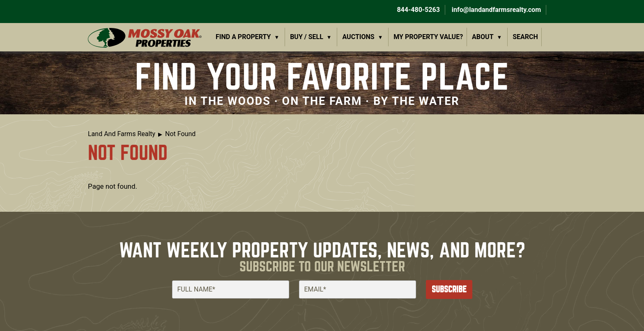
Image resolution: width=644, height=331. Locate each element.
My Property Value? (428, 37)
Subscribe (449, 289)
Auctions (359, 37)
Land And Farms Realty (122, 134)
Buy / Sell (307, 37)
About (483, 37)
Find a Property (243, 37)
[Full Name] (231, 289)
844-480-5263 (417, 10)
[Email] (358, 289)
